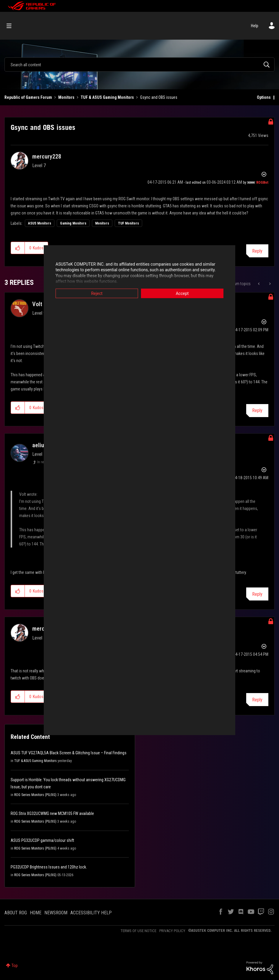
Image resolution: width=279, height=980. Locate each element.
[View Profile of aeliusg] (41, 445)
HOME (36, 913)
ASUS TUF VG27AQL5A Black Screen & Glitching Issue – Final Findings (69, 753)
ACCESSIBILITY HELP (91, 913)
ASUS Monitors (40, 223)
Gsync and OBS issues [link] (159, 97)
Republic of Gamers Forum (28, 97)
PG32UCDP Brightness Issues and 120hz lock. (49, 867)
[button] (18, 248)
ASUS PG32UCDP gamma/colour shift (42, 840)
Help (255, 26)
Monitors (66, 97)
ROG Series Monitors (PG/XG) (35, 795)
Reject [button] (97, 293)
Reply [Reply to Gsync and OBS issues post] (257, 251)
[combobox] (139, 64)
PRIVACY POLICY (172, 931)
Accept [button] (182, 293)
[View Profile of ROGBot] (262, 183)
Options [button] (264, 97)
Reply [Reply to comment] (257, 410)
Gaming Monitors (73, 223)
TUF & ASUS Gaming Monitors (107, 97)
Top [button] (15, 966)
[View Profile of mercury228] (47, 156)
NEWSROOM (56, 913)
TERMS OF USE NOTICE (138, 931)
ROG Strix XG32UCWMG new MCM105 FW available (52, 813)
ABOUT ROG (16, 913)
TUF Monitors (128, 223)
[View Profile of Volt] (37, 304)
